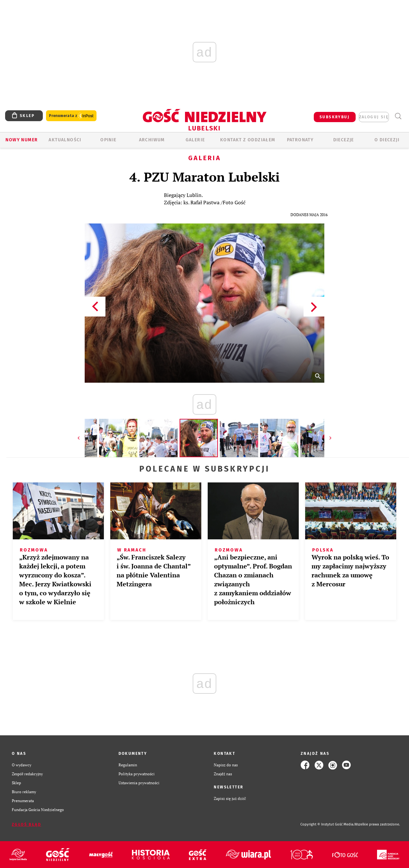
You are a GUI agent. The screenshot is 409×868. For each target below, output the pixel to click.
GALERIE (195, 140)
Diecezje (344, 140)
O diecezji (387, 140)
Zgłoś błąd (27, 825)
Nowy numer (22, 140)
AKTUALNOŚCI (65, 140)
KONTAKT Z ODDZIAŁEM (248, 140)
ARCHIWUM (152, 140)
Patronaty (300, 140)
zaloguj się (374, 117)
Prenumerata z (71, 116)
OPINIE (108, 140)
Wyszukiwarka (398, 116)
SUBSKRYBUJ (335, 117)
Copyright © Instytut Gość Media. (327, 824)
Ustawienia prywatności (139, 783)
